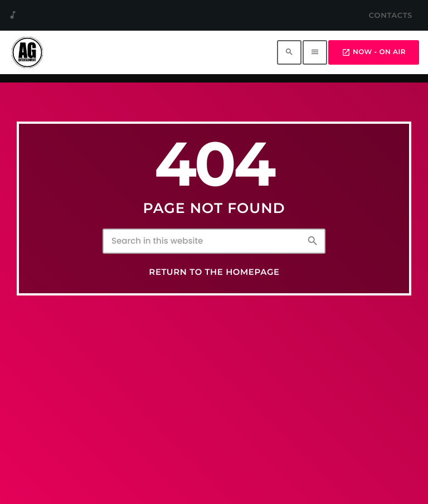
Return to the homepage (214, 272)
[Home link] (27, 52)
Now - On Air (374, 52)
